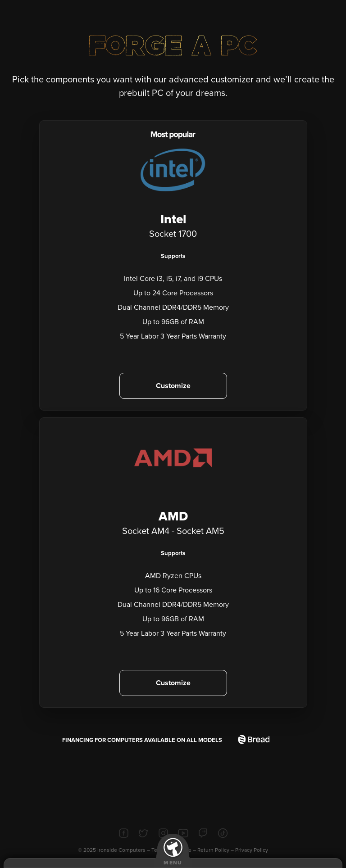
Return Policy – (216, 850)
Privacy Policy (252, 850)
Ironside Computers (121, 850)
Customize (173, 386)
